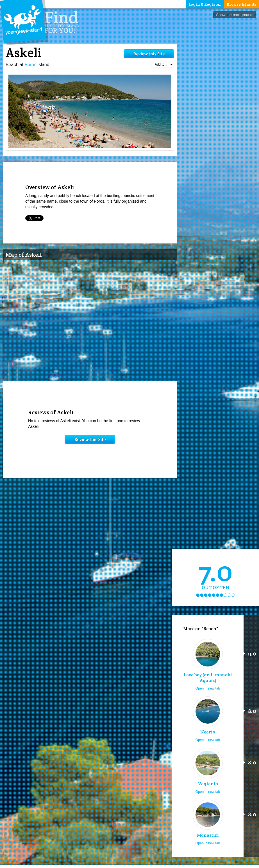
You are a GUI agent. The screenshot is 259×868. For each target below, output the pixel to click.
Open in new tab (208, 688)
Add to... (164, 64)
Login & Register (205, 4)
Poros (31, 65)
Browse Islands (241, 4)
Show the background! (235, 15)
